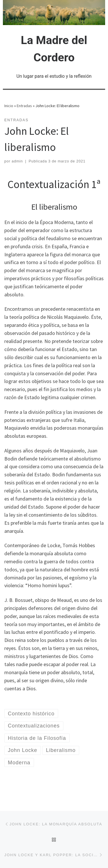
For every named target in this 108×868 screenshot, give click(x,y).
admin (17, 161)
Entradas (24, 106)
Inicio (9, 106)
